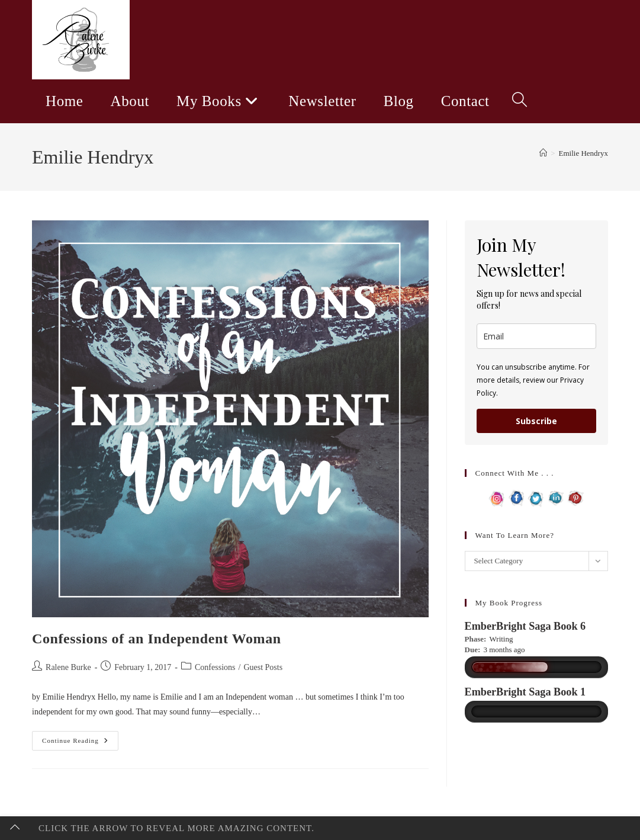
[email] (536, 336)
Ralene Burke (68, 667)
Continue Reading (80, 743)
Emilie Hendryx (583, 153)
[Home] (543, 153)
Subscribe (536, 421)
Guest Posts (263, 667)
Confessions (215, 667)
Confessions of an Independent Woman (157, 639)
